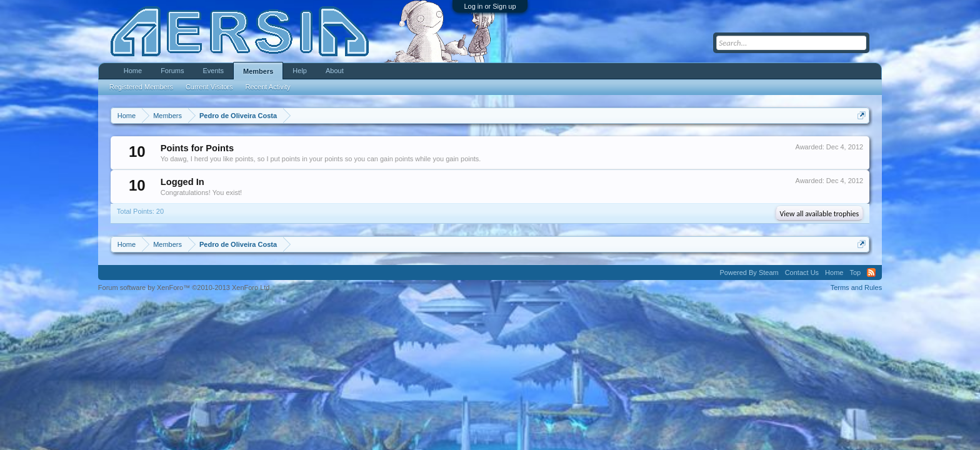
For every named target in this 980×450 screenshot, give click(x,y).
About (335, 71)
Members (258, 71)
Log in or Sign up (490, 6)
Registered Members (141, 87)
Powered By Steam (749, 272)
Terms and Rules (857, 287)
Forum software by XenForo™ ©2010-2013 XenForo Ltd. (185, 287)
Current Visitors (209, 87)
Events (213, 71)
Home (133, 71)
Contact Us (802, 272)
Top (855, 272)
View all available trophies (820, 214)
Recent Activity (268, 87)
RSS (871, 272)
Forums (172, 71)
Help (300, 71)
